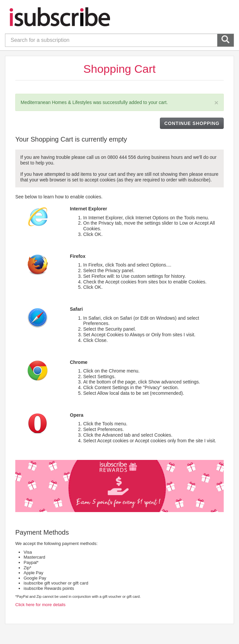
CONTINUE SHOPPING (192, 123)
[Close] (216, 103)
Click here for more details (40, 605)
